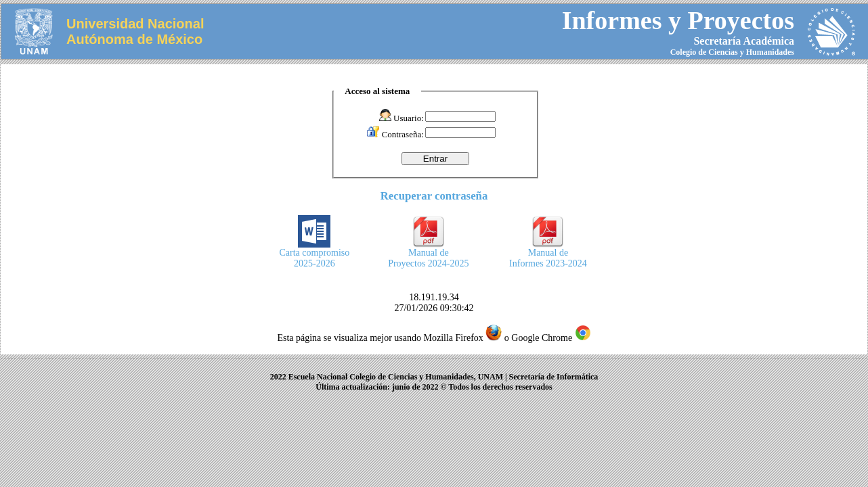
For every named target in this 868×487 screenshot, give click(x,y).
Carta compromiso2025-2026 (315, 254)
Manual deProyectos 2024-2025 (428, 254)
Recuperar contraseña (434, 196)
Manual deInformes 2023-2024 (548, 254)
